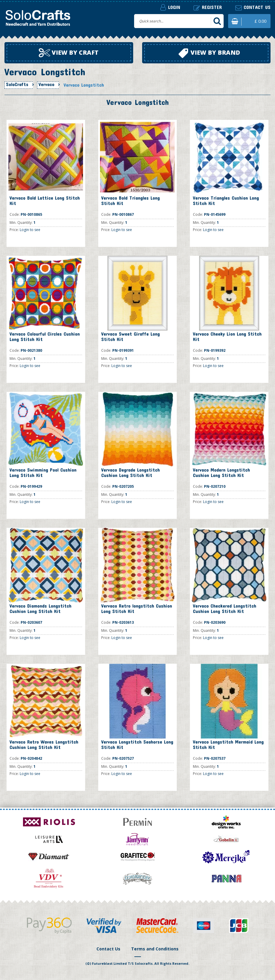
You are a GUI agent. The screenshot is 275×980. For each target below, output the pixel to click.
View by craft (69, 53)
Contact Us (108, 949)
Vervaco (46, 84)
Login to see (30, 230)
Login (170, 7)
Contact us (253, 7)
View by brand (209, 53)
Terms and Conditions (155, 949)
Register (208, 7)
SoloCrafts (17, 84)
